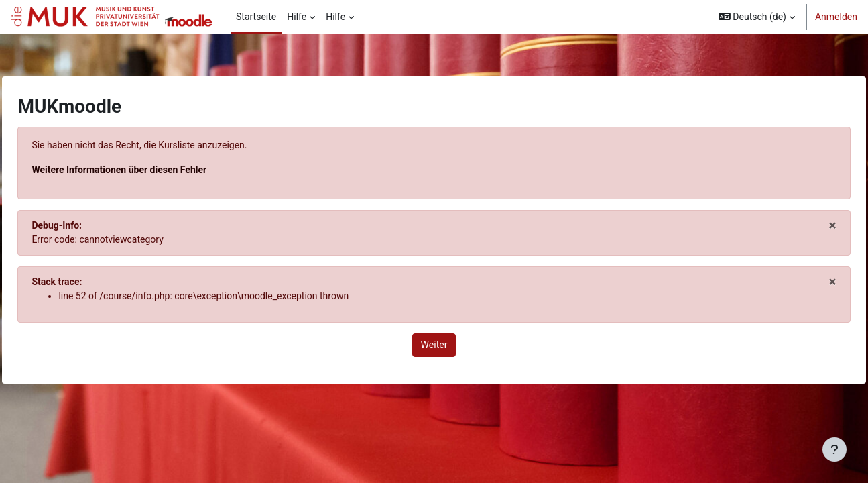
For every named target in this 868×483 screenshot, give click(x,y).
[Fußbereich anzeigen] (834, 449)
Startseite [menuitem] (256, 17)
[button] (757, 17)
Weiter (434, 345)
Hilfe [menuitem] (297, 17)
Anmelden (836, 17)
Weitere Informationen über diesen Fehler (149, 170)
